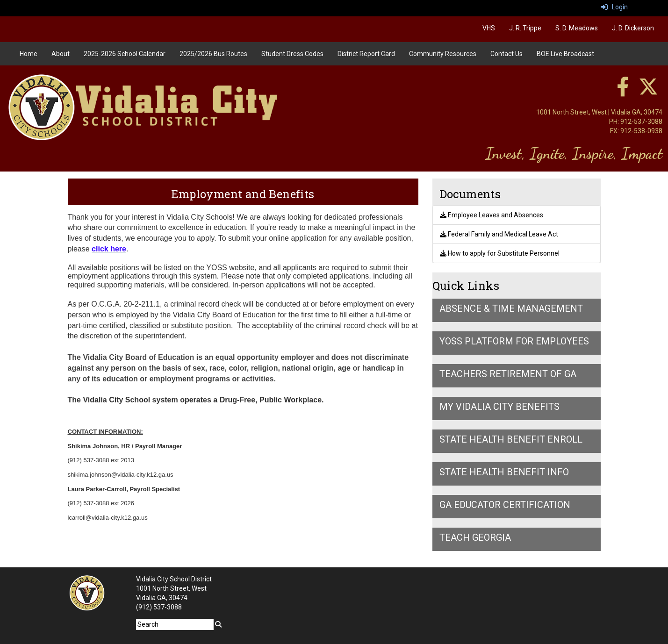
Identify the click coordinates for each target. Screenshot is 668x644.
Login (614, 7)
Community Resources (443, 54)
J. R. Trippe (525, 28)
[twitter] (648, 92)
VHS (489, 28)
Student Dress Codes (292, 54)
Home (29, 54)
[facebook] (623, 92)
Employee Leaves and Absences (492, 215)
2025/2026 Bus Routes (213, 54)
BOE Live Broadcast (565, 54)
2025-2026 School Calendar (125, 54)
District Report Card (366, 54)
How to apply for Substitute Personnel (500, 253)
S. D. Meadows (577, 28)
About (61, 54)
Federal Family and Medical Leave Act (499, 234)
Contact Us (506, 54)
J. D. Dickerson (633, 28)
